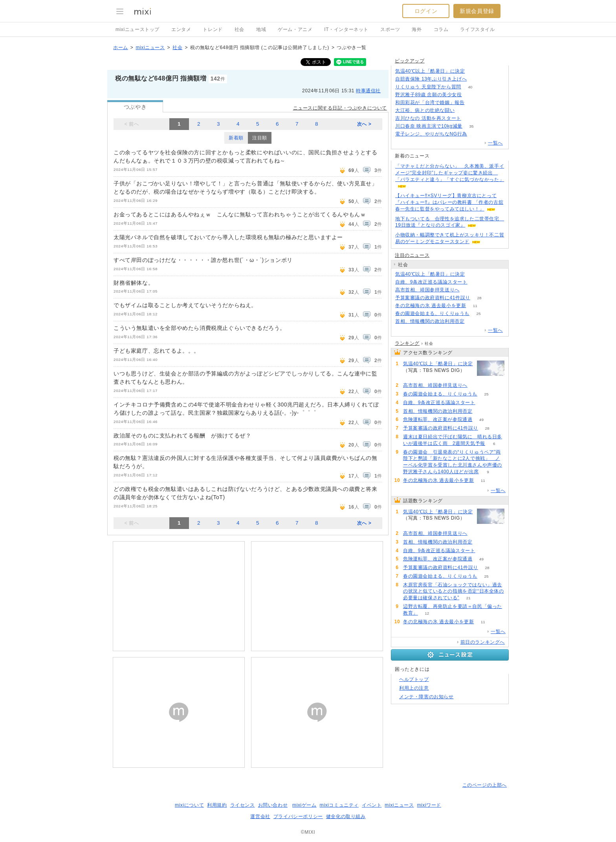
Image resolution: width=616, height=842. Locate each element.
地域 (261, 29)
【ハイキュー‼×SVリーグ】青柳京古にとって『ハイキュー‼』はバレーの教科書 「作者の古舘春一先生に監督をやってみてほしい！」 (449, 202)
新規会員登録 (477, 11)
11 (475, 306)
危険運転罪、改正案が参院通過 (438, 419)
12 (427, 613)
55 (470, 118)
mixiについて (189, 805)
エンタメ (181, 29)
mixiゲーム (304, 805)
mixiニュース (150, 48)
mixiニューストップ (137, 29)
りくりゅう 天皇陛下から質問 (428, 87)
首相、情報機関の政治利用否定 (430, 321)
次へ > (364, 124)
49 (481, 420)
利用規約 (217, 805)
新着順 (236, 138)
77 (474, 103)
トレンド (213, 29)
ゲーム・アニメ (295, 29)
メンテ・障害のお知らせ (426, 697)
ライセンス (243, 805)
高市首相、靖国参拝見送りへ (427, 290)
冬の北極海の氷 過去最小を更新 (431, 306)
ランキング (407, 343)
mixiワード (429, 805)
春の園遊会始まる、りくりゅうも (432, 313)
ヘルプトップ (414, 679)
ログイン (426, 11)
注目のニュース (412, 255)
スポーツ (390, 29)
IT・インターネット (346, 29)
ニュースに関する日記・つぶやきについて (340, 108)
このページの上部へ (485, 785)
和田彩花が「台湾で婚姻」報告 (430, 103)
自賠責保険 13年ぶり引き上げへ (431, 79)
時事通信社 (368, 91)
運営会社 (260, 816)
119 (476, 79)
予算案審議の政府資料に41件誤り (433, 298)
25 (478, 314)
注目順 (260, 138)
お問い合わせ (273, 805)
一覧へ (495, 143)
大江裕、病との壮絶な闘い (425, 110)
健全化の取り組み (346, 816)
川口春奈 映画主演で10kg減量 (429, 126)
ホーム (121, 48)
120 (469, 290)
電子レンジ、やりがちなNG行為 (431, 134)
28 (479, 298)
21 (468, 598)
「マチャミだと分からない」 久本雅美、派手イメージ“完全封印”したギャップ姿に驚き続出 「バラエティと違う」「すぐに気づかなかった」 (450, 173)
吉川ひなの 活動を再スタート (428, 118)
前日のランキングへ (483, 642)
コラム (441, 29)
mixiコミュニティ (339, 805)
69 (476, 282)
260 (471, 95)
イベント (372, 805)
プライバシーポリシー (298, 816)
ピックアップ (410, 61)
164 (476, 134)
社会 (239, 29)
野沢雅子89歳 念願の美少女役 (429, 95)
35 (471, 126)
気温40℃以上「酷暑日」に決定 (430, 71)
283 (474, 71)
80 (474, 321)
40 (470, 87)
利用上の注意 (414, 688)
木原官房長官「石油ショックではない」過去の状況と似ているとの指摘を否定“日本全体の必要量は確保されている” (454, 591)
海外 (417, 29)
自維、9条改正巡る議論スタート (431, 282)
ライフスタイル (477, 29)
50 (464, 111)
